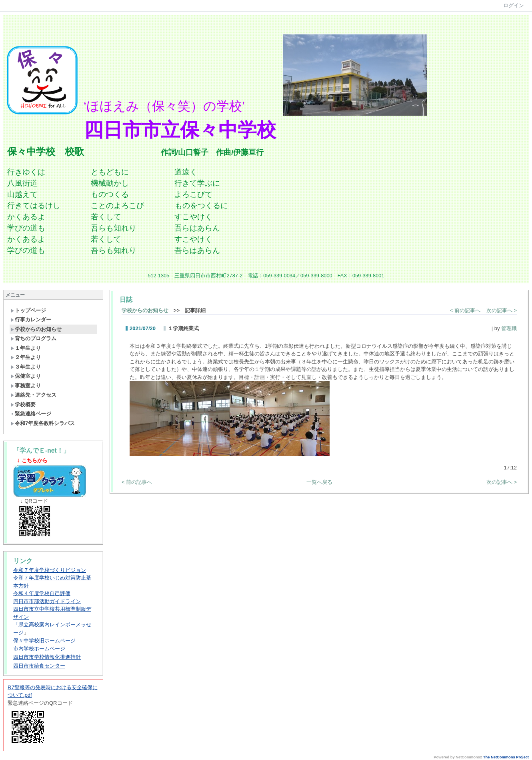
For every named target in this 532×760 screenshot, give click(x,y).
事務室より (26, 386)
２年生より (26, 357)
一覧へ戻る (319, 482)
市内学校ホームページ (39, 649)
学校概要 (23, 404)
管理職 (509, 328)
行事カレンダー (31, 320)
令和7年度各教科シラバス (43, 423)
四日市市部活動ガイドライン (47, 601)
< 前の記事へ (465, 310)
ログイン (514, 5)
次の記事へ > (502, 310)
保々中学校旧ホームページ (44, 641)
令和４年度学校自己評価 (42, 593)
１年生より (26, 348)
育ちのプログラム (33, 338)
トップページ (28, 310)
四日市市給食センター (39, 666)
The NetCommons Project (506, 757)
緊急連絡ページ (31, 414)
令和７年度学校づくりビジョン (50, 570)
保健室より (26, 376)
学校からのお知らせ (36, 329)
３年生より (26, 367)
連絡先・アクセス (33, 395)
